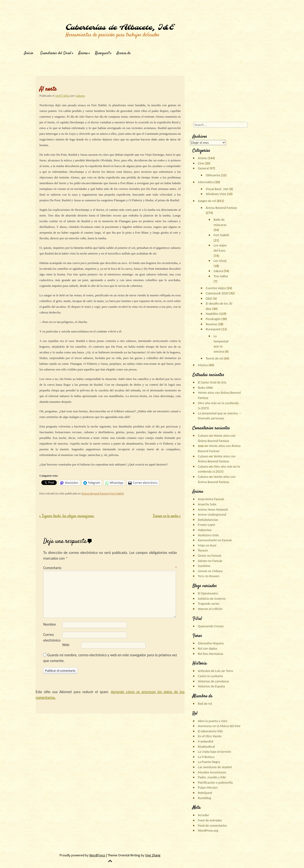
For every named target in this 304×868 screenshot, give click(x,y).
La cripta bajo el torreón (214, 752)
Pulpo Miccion (208, 787)
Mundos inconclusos (212, 772)
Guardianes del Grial (56, 53)
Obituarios (213, 175)
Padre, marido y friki (212, 777)
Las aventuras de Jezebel (215, 767)
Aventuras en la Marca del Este (219, 726)
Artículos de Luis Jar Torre (216, 671)
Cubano (80, 96)
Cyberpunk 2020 (217, 293)
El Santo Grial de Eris (212, 382)
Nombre (50, 624)
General (203, 168)
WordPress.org (208, 830)
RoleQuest (205, 793)
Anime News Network (213, 509)
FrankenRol (206, 741)
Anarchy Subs (207, 504)
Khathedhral (206, 747)
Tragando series (209, 604)
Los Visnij (220, 261)
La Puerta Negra (209, 762)
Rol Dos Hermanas (211, 654)
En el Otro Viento (210, 736)
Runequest (102, 53)
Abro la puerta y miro (213, 721)
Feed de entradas (210, 820)
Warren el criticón (210, 609)
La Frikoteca (206, 757)
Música (203, 365)
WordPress (97, 855)
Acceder (203, 815)
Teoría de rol (214, 358)
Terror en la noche (167, 516)
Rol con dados (207, 648)
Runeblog (204, 798)
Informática (206, 182)
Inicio (28, 53)
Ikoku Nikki (205, 388)
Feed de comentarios (212, 825)
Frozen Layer (207, 525)
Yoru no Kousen (209, 576)
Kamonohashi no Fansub (215, 540)
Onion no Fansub (210, 556)
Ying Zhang (153, 855)
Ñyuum (203, 550)
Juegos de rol (207, 201)
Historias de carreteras (213, 681)
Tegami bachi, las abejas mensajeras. (67, 516)
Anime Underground (212, 514)
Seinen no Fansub (210, 561)
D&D (209, 298)
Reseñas (211, 324)
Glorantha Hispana (211, 643)
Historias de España (211, 686)
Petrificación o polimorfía (215, 782)
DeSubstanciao (208, 520)
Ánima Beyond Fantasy (95, 493)
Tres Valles (221, 276)
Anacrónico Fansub (211, 499)
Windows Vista (216, 194)
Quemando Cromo (211, 626)
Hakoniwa (205, 530)
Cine (201, 163)
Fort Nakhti (117, 493)
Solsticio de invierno (212, 599)
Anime (202, 158)
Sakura (218, 271)
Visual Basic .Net (217, 189)
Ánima (83, 53)
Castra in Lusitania (210, 676)
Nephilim (212, 314)
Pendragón (213, 319)
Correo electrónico (52, 637)
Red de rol (205, 704)
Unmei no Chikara (210, 571)
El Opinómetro (208, 593)
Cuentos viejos (216, 288)
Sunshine (204, 566)
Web (66, 645)
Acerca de (124, 53)
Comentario (110, 568)
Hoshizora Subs (208, 535)
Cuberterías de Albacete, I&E (120, 28)
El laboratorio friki (210, 731)
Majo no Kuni (207, 545)
